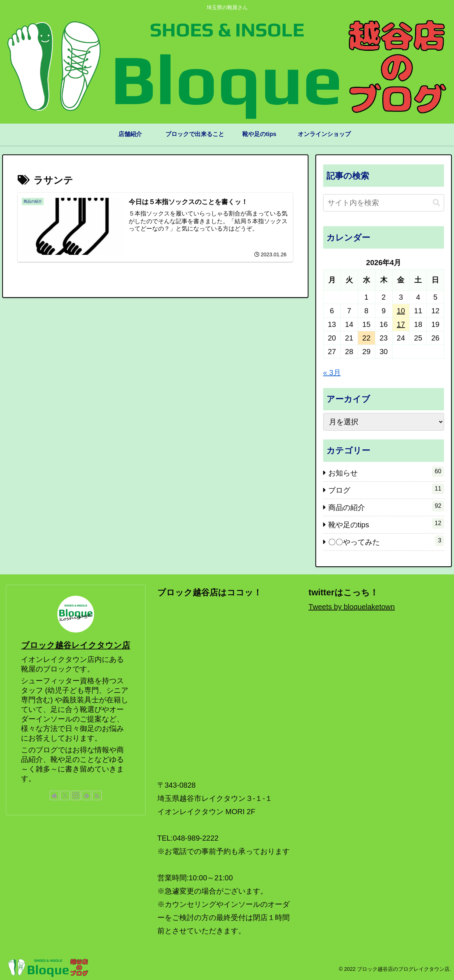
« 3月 (332, 373)
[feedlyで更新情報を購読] (86, 795)
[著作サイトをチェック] (54, 795)
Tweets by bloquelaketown (352, 607)
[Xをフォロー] (65, 795)
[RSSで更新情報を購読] (97, 795)
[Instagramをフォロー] (76, 795)
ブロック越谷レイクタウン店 (76, 645)
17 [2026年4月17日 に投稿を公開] (401, 324)
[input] (384, 203)
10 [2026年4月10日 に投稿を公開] (401, 311)
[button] (436, 203)
